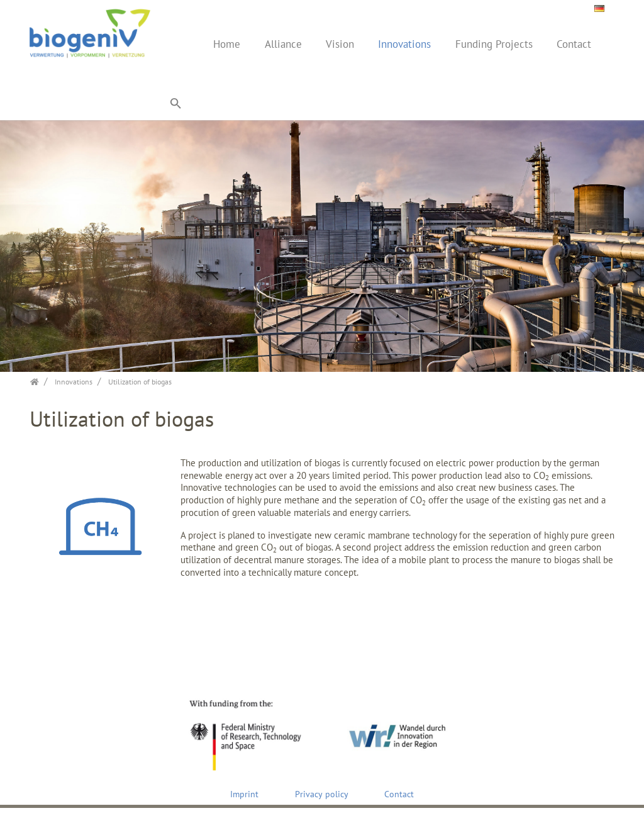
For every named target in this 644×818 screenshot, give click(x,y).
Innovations (404, 44)
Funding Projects (494, 44)
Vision (340, 44)
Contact (574, 44)
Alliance (283, 44)
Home (227, 44)
